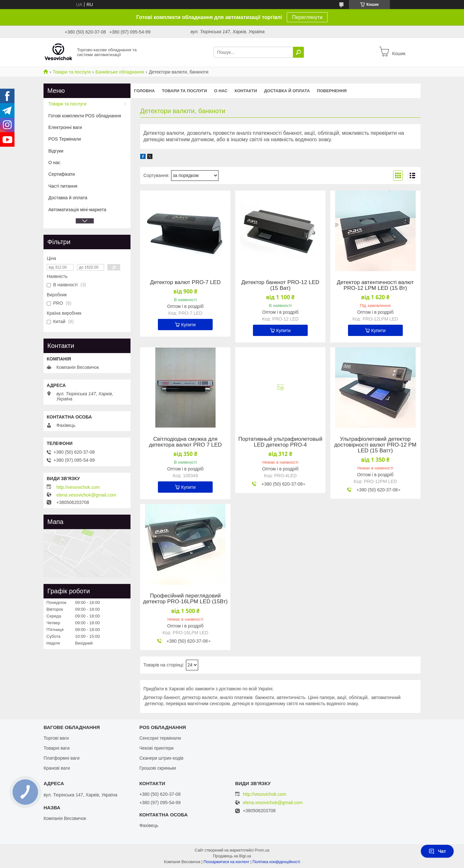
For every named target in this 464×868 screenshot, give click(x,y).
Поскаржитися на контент (226, 862)
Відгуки (56, 151)
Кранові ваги (57, 768)
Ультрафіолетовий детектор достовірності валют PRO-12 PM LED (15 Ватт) (375, 445)
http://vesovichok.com (78, 487)
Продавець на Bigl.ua (232, 856)
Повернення (332, 91)
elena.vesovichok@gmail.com (86, 495)
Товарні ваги (57, 748)
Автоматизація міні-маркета (77, 210)
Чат (437, 851)
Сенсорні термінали (160, 738)
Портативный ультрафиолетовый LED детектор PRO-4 (280, 442)
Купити (188, 325)
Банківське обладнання (120, 72)
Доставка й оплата (287, 91)
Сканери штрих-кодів (161, 758)
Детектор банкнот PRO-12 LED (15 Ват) (280, 285)
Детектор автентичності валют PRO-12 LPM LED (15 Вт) (375, 285)
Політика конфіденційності (276, 862)
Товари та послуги (72, 72)
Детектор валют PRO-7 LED (185, 282)
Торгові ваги (56, 738)
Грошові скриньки (158, 768)
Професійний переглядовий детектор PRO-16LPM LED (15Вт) (185, 599)
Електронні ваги (65, 127)
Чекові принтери (156, 748)
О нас (221, 91)
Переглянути (307, 17)
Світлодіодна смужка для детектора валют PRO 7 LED (185, 442)
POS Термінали (65, 139)
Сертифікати (62, 174)
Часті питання (63, 186)
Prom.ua (262, 850)
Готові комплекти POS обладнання (85, 116)
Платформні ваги (62, 758)
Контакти (246, 91)
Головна (144, 91)
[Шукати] (298, 52)
